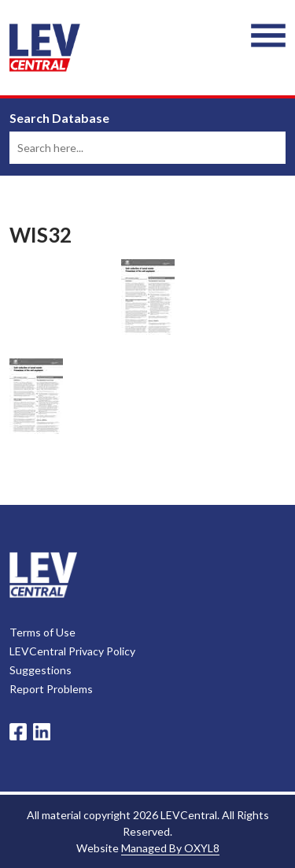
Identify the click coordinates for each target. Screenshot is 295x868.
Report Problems (51, 689)
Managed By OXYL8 (170, 848)
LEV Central (45, 48)
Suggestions (41, 670)
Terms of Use (42, 632)
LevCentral (43, 575)
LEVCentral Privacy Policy (72, 651)
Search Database (59, 118)
